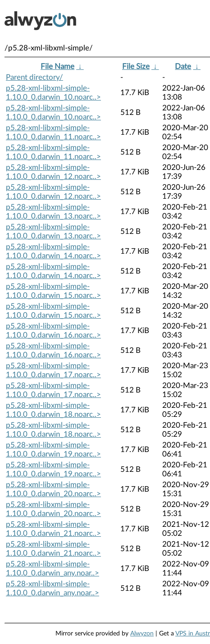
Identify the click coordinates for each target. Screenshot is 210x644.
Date (183, 66)
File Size (136, 66)
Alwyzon (142, 634)
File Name (57, 66)
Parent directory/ (34, 77)
